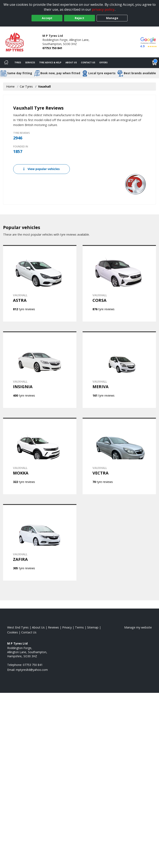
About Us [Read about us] (38, 627)
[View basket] (154, 63)
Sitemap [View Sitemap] (93, 627)
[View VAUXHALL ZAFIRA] (40, 542)
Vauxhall (44, 86)
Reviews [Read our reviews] (53, 627)
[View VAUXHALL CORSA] (119, 283)
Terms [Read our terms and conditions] (79, 627)
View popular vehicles (42, 169)
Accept (47, 18)
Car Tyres (26, 86)
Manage (112, 18)
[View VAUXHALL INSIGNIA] (40, 370)
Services (30, 62)
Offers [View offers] (103, 62)
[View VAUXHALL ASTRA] (40, 283)
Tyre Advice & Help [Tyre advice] (50, 62)
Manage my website (138, 627)
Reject (79, 18)
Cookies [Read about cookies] (13, 632)
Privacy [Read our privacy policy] (67, 627)
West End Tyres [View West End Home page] (18, 627)
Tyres (18, 62)
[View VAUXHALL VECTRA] (119, 456)
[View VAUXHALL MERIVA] (119, 370)
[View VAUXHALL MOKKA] (40, 456)
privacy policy (103, 9)
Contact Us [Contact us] (88, 62)
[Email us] (32, 670)
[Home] (6, 63)
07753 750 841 (52, 48)
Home (10, 86)
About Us (71, 62)
